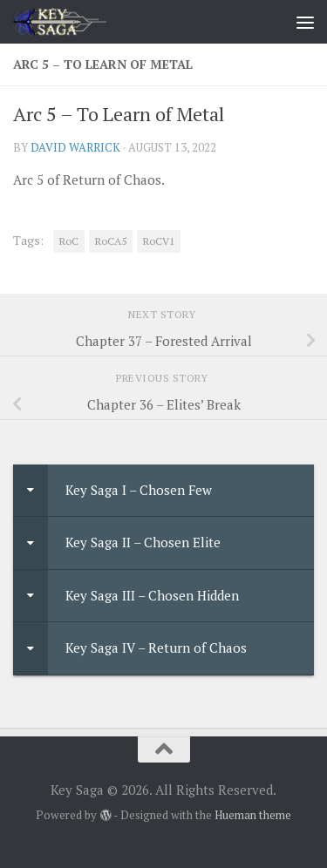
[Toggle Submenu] (31, 491)
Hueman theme (253, 815)
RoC (69, 241)
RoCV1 (159, 241)
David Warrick (75, 147)
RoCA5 (111, 241)
